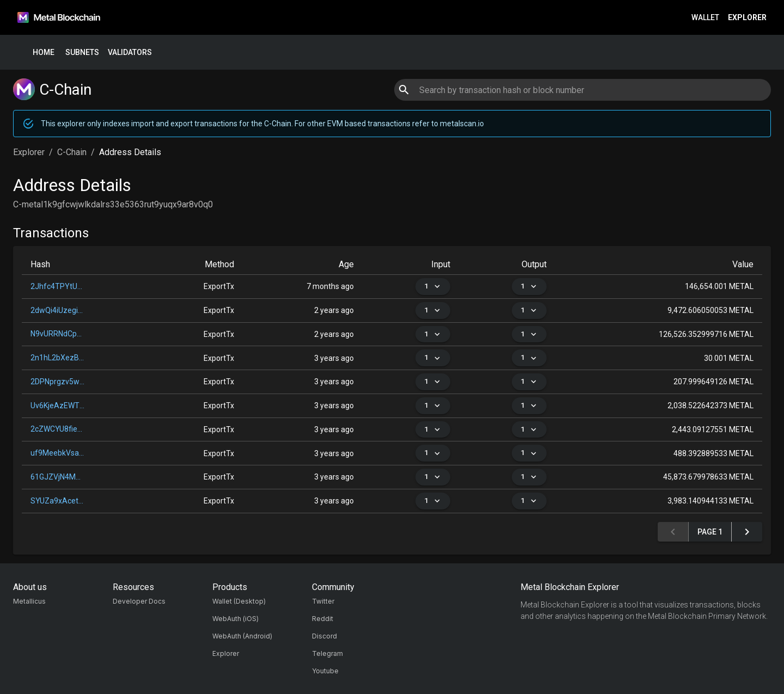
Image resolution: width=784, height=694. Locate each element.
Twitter (323, 601)
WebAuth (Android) (242, 636)
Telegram (327, 653)
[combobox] (582, 90)
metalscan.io (462, 124)
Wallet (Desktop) (239, 601)
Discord (324, 636)
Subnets (82, 53)
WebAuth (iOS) (235, 619)
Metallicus (29, 601)
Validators (130, 53)
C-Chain (72, 152)
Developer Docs (139, 601)
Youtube (325, 671)
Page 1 (710, 532)
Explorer (747, 18)
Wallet (705, 18)
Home (44, 53)
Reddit (323, 619)
